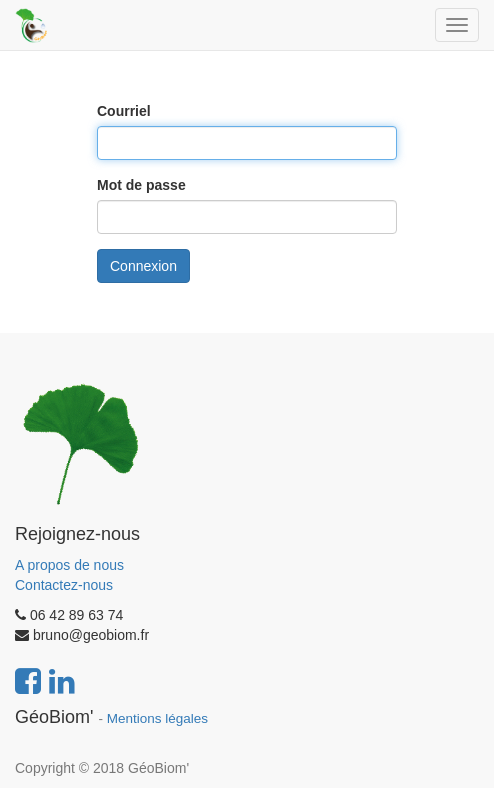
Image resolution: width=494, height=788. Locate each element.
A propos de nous (69, 565)
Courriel (124, 111)
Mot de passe (141, 185)
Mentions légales (157, 718)
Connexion (143, 266)
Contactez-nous (64, 585)
